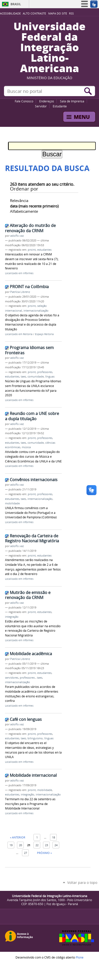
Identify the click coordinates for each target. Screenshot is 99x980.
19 (11, 845)
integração (12, 617)
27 (25, 853)
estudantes (44, 250)
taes (23, 377)
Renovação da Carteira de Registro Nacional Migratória (32, 538)
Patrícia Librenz (20, 292)
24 (56, 845)
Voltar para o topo (82, 882)
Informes (28, 273)
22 (37, 845)
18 (53, 837)
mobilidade (12, 503)
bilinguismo (35, 738)
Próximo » (44, 853)
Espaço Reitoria (44, 334)
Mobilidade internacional (33, 775)
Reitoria (28, 334)
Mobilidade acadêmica (31, 654)
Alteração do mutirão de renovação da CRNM (30, 228)
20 (20, 845)
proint (32, 250)
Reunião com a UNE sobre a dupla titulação (32, 416)
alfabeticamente (24, 211)
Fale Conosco (24, 101)
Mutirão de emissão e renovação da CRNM (28, 595)
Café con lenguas (26, 719)
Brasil (16, 4)
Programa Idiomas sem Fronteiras (29, 350)
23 (46, 845)
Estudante (60, 106)
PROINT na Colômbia (29, 287)
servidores (12, 678)
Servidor (41, 106)
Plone (80, 957)
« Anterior (18, 837)
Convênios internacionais (34, 480)
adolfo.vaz (17, 236)
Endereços (47, 101)
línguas (50, 377)
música (26, 447)
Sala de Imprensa (72, 101)
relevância (19, 200)
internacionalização (36, 311)
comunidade (36, 377)
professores (45, 372)
